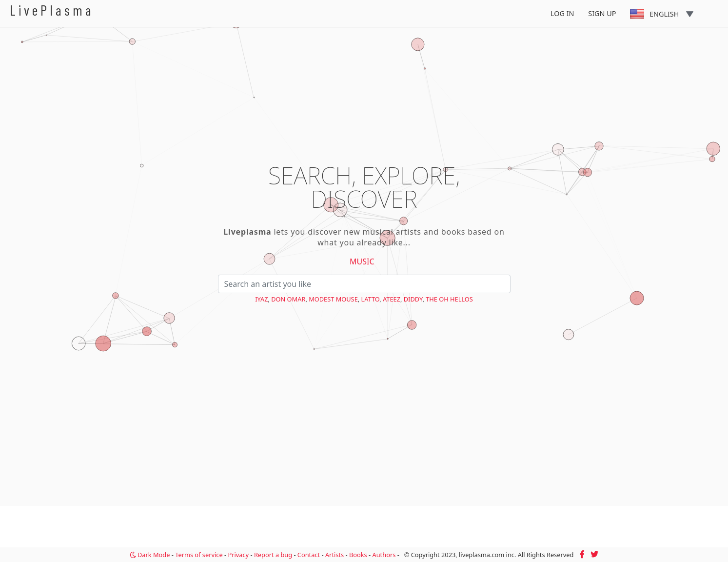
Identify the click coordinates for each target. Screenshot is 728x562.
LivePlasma (52, 10)
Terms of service (199, 555)
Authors (384, 555)
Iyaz (261, 299)
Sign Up (602, 13)
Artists (334, 555)
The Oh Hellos (449, 299)
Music (362, 261)
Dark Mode (150, 555)
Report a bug (273, 555)
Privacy (238, 555)
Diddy (413, 299)
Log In (562, 13)
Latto (371, 299)
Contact (309, 555)
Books (358, 555)
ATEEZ (392, 299)
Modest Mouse (333, 299)
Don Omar (288, 299)
